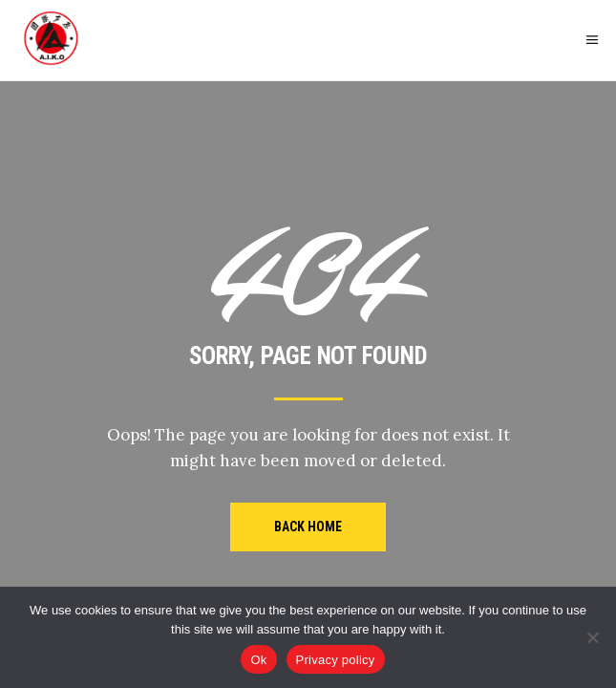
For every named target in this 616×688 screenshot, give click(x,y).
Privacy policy (336, 660)
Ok (258, 660)
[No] (592, 637)
